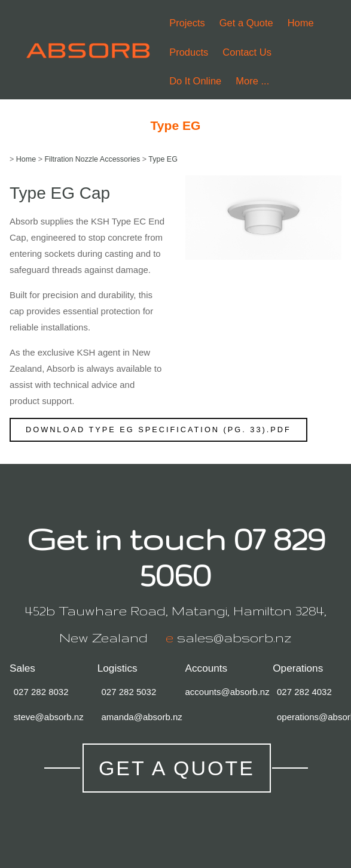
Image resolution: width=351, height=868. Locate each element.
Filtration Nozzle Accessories (92, 159)
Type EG (163, 159)
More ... (252, 81)
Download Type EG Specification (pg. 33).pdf (158, 430)
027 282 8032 (41, 692)
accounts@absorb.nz (228, 692)
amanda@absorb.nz (142, 717)
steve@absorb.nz (49, 717)
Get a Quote (246, 23)
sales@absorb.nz (234, 638)
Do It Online (195, 81)
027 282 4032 (304, 692)
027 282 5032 (129, 692)
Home (301, 23)
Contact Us (247, 52)
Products (189, 52)
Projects (187, 23)
